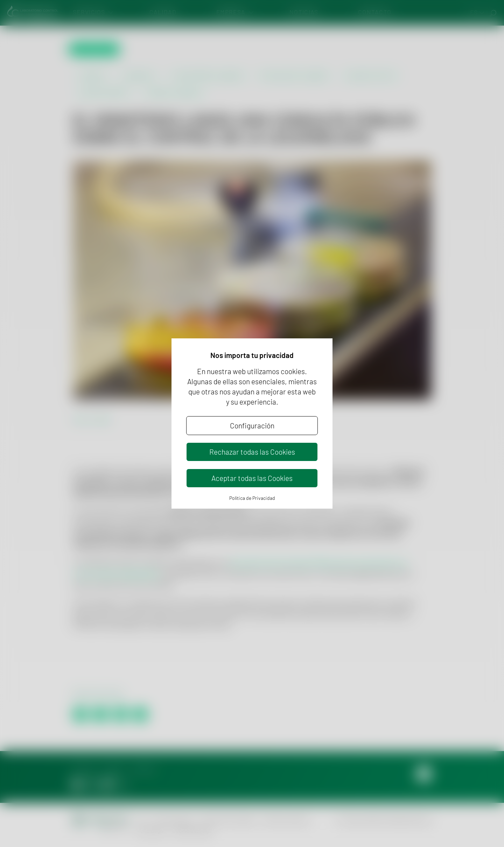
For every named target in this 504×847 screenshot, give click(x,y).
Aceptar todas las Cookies (252, 478)
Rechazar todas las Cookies (252, 452)
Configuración (252, 425)
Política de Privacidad (252, 498)
